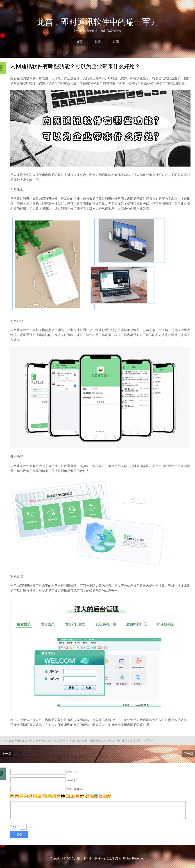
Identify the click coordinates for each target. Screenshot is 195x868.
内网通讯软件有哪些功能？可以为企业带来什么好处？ (75, 66)
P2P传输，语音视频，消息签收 (96, 741)
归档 (97, 42)
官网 (116, 42)
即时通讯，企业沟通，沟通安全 (135, 741)
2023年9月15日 (18, 741)
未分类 (62, 741)
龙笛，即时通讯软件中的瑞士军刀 (97, 22)
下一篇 (188, 754)
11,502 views (40, 741)
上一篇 (7, 754)
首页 (79, 42)
